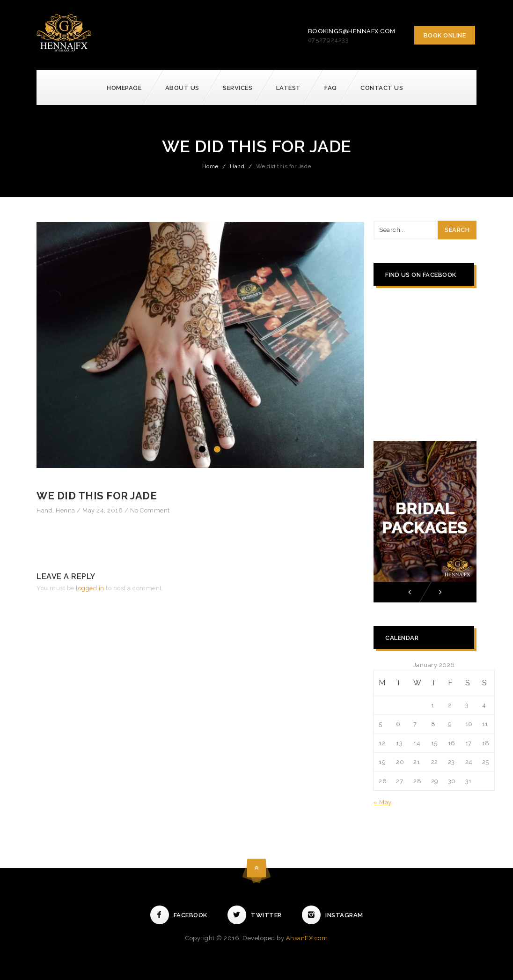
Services (238, 88)
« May (383, 802)
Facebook (179, 915)
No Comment (150, 510)
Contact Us (382, 88)
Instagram (333, 915)
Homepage (124, 88)
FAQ (331, 88)
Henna (66, 510)
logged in (90, 588)
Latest (289, 88)
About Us (182, 88)
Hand (237, 166)
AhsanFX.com (307, 938)
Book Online (445, 35)
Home (210, 166)
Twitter (255, 915)
